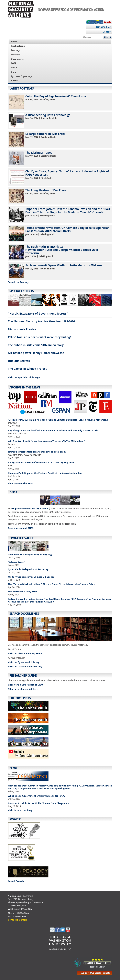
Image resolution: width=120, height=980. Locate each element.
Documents (17, 59)
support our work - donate (96, 973)
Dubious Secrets (19, 361)
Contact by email (17, 920)
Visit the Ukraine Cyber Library (25, 666)
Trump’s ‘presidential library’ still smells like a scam (37, 452)
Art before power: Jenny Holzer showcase (36, 353)
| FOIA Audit (60, 177)
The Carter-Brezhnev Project (27, 369)
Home (14, 42)
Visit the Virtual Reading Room (25, 653)
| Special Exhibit (60, 120)
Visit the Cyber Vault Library (24, 662)
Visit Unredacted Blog (20, 810)
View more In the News (21, 483)
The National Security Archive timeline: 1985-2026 (41, 321)
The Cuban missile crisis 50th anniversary (36, 345)
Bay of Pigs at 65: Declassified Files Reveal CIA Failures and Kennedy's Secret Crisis (53, 430)
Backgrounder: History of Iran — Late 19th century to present (42, 462)
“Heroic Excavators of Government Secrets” (38, 313)
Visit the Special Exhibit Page (24, 377)
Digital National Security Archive (30, 509)
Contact (107, 32)
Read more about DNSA (21, 528)
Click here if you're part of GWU (25, 685)
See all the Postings (19, 282)
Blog (13, 72)
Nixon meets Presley (22, 329)
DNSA (14, 68)
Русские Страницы (22, 76)
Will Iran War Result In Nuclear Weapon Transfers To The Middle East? (46, 441)
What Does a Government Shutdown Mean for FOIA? (37, 796)
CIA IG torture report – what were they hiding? (40, 337)
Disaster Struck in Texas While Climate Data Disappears (38, 803)
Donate (107, 22)
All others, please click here (23, 689)
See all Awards (16, 881)
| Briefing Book (60, 102)
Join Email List (104, 27)
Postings (16, 50)
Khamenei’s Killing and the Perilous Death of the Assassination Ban (45, 473)
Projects (15, 55)
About (14, 81)
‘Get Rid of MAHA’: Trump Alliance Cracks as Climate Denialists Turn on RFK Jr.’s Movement (58, 420)
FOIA (14, 63)
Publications (18, 46)
